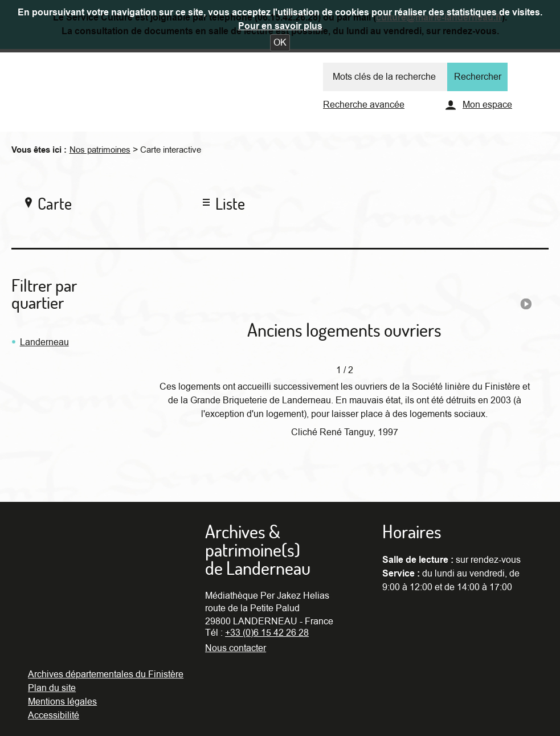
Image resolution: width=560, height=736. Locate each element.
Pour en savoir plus (280, 26)
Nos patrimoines (100, 150)
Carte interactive (171, 150)
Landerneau (44, 342)
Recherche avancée (364, 105)
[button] (280, 43)
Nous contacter (236, 648)
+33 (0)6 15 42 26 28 (267, 633)
